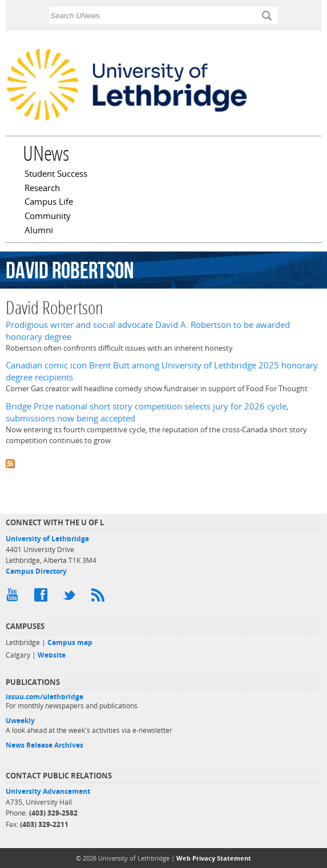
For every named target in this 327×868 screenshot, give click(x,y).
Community (48, 217)
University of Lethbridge (47, 539)
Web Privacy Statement (214, 858)
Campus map (70, 642)
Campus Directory (36, 571)
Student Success (56, 175)
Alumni (39, 231)
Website (52, 655)
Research (42, 189)
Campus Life (49, 202)
